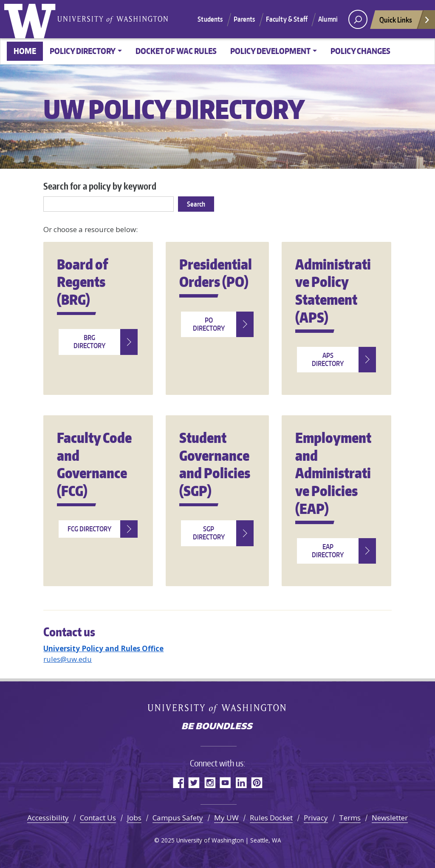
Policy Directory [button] (83, 51)
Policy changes (360, 51)
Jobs (134, 818)
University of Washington (32, 19)
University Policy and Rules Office (103, 648)
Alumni (328, 19)
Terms (350, 818)
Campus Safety (178, 818)
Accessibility (48, 818)
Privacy (316, 818)
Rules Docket (271, 818)
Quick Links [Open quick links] (405, 22)
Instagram (210, 782)
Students (210, 19)
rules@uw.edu (68, 659)
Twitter (194, 782)
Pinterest (257, 782)
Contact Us (98, 818)
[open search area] (358, 19)
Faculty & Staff (287, 19)
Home (25, 51)
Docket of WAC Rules (176, 51)
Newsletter (390, 818)
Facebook (178, 782)
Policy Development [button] (270, 51)
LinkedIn (241, 782)
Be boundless (217, 727)
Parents (244, 19)
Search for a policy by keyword (100, 186)
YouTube (225, 782)
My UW (226, 818)
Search (196, 204)
